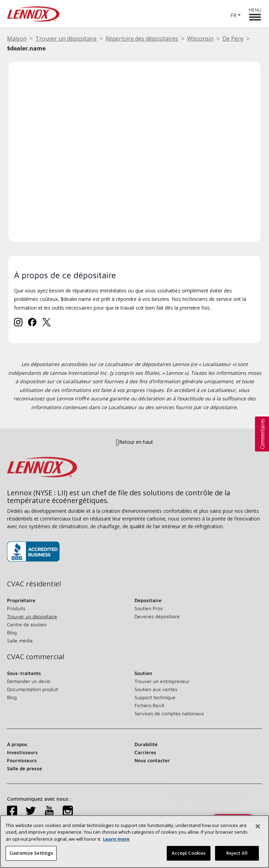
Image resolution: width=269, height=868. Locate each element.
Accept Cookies (189, 853)
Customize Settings (31, 853)
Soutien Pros (149, 608)
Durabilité (146, 744)
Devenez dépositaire (157, 616)
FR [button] (233, 15)
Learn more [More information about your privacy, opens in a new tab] (116, 839)
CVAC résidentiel (34, 584)
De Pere (233, 39)
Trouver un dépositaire (66, 39)
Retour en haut (134, 442)
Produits (16, 608)
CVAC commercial (36, 657)
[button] (262, 434)
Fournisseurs (22, 760)
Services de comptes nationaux (169, 713)
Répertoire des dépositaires (142, 39)
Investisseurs (22, 752)
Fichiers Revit (149, 705)
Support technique (155, 697)
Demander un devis (29, 681)
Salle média (20, 640)
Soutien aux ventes (156, 689)
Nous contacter (152, 760)
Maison (17, 39)
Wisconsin (200, 39)
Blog (12, 632)
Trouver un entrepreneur (162, 681)
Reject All (237, 853)
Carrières (145, 752)
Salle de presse (25, 768)
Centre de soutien (27, 624)
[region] (134, 842)
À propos (17, 744)
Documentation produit (33, 689)
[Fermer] (258, 826)
